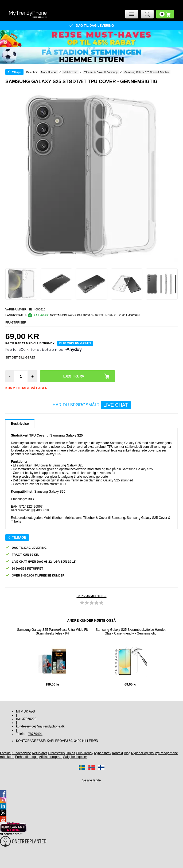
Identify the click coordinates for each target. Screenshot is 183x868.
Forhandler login (27, 757)
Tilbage (16, 72)
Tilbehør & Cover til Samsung (104, 518)
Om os (70, 753)
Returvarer (39, 753)
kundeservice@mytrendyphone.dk (40, 726)
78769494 (35, 734)
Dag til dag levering (26, 548)
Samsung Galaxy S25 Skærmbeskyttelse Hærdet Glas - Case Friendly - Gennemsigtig (131, 632)
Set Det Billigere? (20, 357)
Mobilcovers (73, 518)
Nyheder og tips (142, 753)
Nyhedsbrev (103, 753)
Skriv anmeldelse (91, 596)
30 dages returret (24, 569)
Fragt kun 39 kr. (22, 555)
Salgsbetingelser (75, 757)
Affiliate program (51, 757)
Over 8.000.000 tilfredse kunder (35, 576)
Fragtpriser (16, 322)
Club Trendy (85, 753)
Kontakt (118, 753)
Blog (127, 753)
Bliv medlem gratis (75, 343)
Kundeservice (21, 753)
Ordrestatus (56, 753)
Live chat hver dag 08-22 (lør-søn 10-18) (41, 562)
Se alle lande (91, 780)
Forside (5, 753)
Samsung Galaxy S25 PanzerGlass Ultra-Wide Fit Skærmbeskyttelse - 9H (52, 632)
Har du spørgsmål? (91, 405)
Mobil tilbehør (53, 518)
